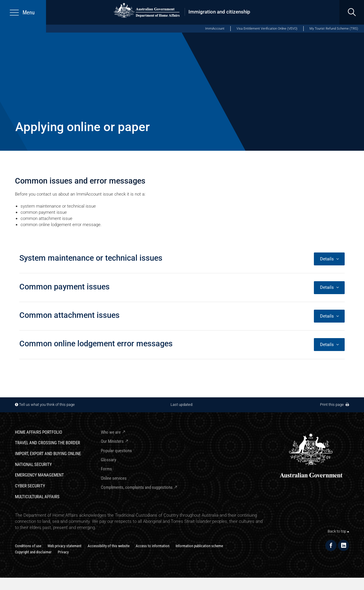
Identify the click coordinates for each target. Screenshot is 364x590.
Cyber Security (30, 486)
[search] (352, 12)
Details (329, 259)
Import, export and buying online (48, 454)
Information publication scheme (199, 546)
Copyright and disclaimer (33, 552)
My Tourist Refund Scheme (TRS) (334, 29)
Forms (106, 469)
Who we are (111, 432)
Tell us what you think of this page (47, 405)
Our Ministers (112, 441)
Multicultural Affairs (37, 497)
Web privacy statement (64, 546)
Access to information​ (153, 546)
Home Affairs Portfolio (39, 432)
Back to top (338, 531)
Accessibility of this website (109, 546)
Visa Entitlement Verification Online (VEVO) (267, 29)
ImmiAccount (215, 29)
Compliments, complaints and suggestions (137, 487)
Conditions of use (28, 546)
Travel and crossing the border (47, 443)
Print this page (335, 405)
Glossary (108, 460)
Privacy (63, 552)
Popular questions (116, 451)
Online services (114, 478)
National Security (33, 464)
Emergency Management (39, 475)
